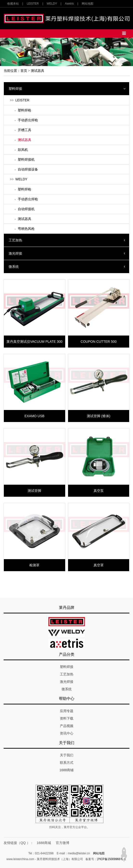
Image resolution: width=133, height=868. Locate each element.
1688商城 (44, 843)
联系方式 (67, 763)
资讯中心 (67, 733)
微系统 (14, 267)
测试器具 (38, 71)
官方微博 (63, 843)
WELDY (52, 4)
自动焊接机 (26, 209)
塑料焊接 (15, 89)
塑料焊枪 (25, 110)
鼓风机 (23, 150)
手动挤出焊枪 (28, 120)
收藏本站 (13, 4)
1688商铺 (66, 770)
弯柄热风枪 (26, 229)
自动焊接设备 (28, 169)
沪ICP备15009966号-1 (111, 859)
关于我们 (67, 755)
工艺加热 (15, 240)
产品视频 (67, 726)
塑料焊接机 (26, 159)
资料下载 (67, 718)
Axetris (69, 4)
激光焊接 (15, 253)
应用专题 (67, 711)
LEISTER (33, 4)
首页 (24, 71)
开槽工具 (25, 130)
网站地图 (88, 4)
